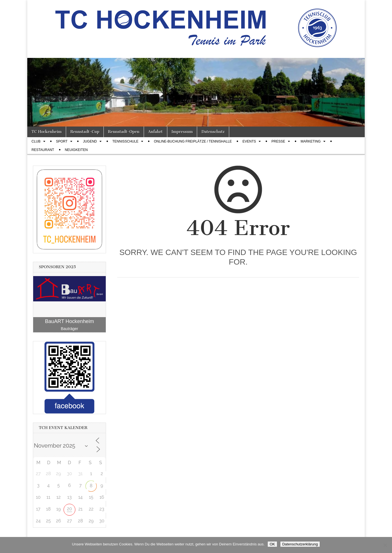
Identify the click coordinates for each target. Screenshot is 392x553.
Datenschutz (213, 132)
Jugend (90, 141)
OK (272, 544)
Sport (62, 141)
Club (36, 141)
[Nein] (385, 545)
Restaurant (43, 150)
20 (69, 509)
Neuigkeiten (76, 150)
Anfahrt (156, 132)
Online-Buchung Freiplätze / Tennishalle (193, 141)
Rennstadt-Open (124, 132)
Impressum (182, 132)
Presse (278, 141)
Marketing (311, 141)
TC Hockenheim (47, 132)
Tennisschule (125, 141)
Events (249, 141)
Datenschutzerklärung (300, 544)
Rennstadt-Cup (85, 132)
